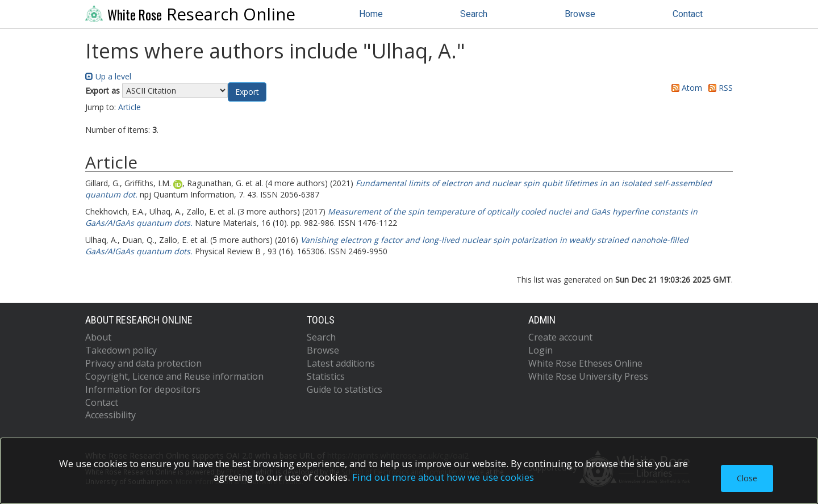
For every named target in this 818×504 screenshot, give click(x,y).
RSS (719, 88)
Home (371, 14)
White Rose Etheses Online (585, 363)
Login (541, 350)
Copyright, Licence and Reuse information (174, 376)
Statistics (326, 376)
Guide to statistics (345, 389)
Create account (560, 337)
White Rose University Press (588, 376)
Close (747, 478)
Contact (688, 14)
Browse (580, 14)
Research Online (190, 14)
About (98, 337)
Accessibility (110, 415)
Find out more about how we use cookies (443, 477)
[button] (247, 92)
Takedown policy (121, 350)
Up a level (108, 76)
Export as (103, 91)
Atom (685, 88)
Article (130, 107)
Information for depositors (143, 389)
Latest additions (341, 363)
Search (474, 14)
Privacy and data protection (143, 363)
